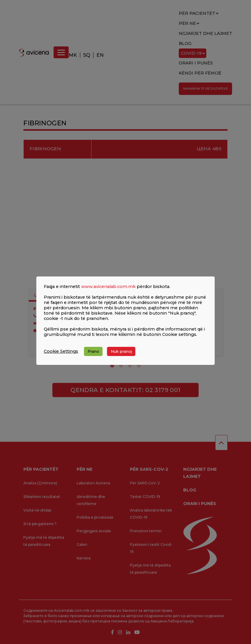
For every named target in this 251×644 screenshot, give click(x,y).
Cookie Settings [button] (61, 351)
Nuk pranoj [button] (121, 351)
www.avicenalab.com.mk (108, 287)
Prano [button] (93, 351)
